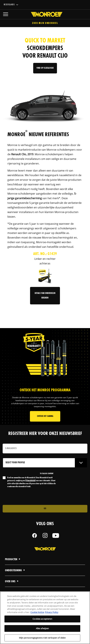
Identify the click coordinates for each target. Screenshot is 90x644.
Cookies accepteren (42, 619)
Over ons (12, 582)
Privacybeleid (30, 481)
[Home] (45, 14)
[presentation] (30, 496)
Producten (13, 559)
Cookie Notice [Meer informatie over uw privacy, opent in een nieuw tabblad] (37, 612)
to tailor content (47, 474)
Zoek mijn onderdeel (45, 23)
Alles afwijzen (42, 628)
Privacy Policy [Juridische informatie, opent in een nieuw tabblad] (52, 612)
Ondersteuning (15, 570)
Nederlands (9, 5)
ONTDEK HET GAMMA (45, 416)
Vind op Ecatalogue (45, 68)
